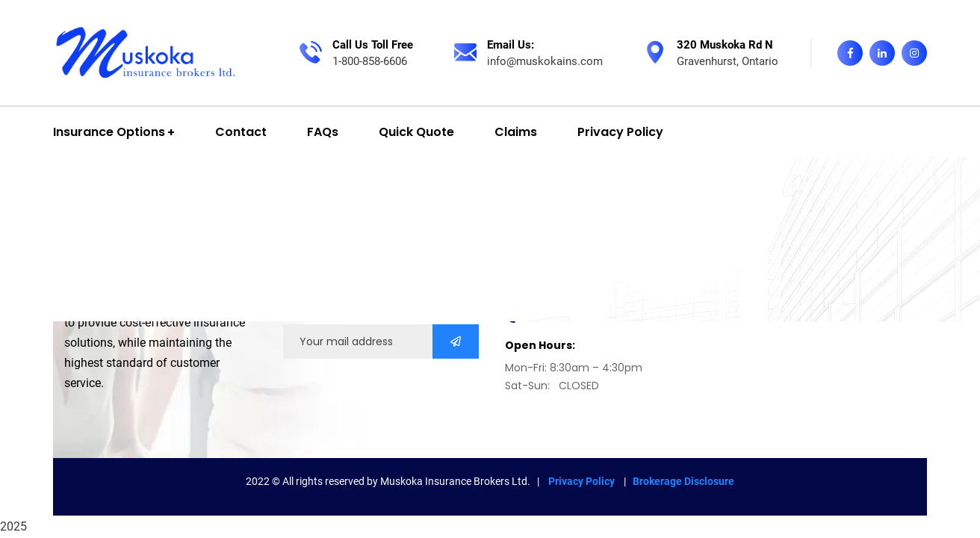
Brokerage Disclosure (683, 481)
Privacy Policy (583, 481)
